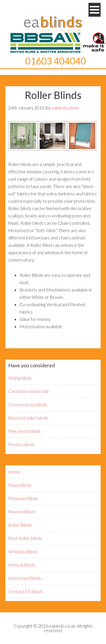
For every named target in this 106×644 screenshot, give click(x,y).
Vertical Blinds (22, 565)
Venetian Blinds (23, 551)
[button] (95, 10)
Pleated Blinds (22, 512)
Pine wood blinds (24, 431)
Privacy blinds (21, 444)
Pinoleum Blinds (23, 498)
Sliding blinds (20, 378)
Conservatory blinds (28, 404)
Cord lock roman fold (28, 391)
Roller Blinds (20, 525)
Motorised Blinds (25, 578)
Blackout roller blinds (28, 418)
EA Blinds (53, 21)
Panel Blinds (20, 485)
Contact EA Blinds (26, 591)
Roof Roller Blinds (25, 538)
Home (14, 472)
